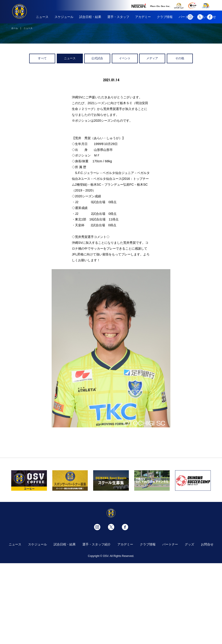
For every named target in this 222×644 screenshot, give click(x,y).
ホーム (15, 28)
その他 (180, 58)
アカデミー (143, 17)
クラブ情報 (165, 17)
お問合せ (207, 544)
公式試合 (97, 58)
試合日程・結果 (90, 17)
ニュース (42, 17)
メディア (152, 58)
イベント (125, 58)
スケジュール (64, 17)
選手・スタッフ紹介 (97, 544)
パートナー (170, 544)
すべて (42, 58)
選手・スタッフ (118, 17)
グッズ (189, 544)
